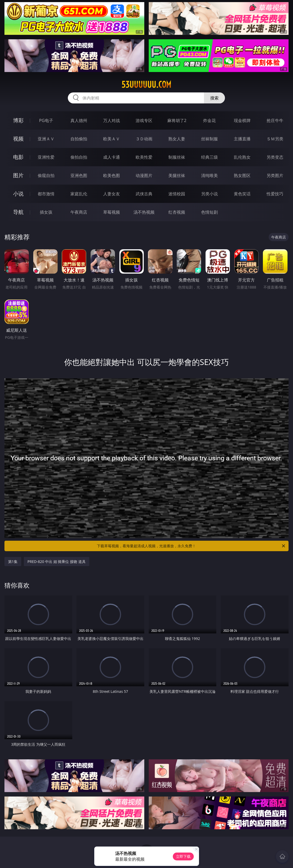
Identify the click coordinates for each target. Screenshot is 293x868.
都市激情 (46, 194)
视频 (18, 139)
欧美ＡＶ (112, 139)
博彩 (18, 120)
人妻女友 (112, 194)
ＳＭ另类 (275, 139)
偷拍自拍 (79, 157)
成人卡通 (112, 157)
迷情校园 (177, 194)
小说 (18, 194)
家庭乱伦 (79, 194)
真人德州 (79, 120)
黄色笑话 (242, 194)
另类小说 (209, 194)
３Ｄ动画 (144, 139)
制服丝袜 (177, 157)
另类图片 (275, 175)
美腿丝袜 (177, 175)
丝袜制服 (209, 139)
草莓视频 (112, 212)
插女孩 (46, 212)
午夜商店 (79, 212)
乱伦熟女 (242, 157)
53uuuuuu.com (146, 85)
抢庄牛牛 (275, 120)
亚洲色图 (79, 175)
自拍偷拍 (79, 139)
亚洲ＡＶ (46, 139)
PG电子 (46, 120)
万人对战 (112, 120)
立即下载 (183, 856)
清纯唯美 (209, 175)
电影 (18, 157)
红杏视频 (177, 212)
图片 (18, 175)
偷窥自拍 (46, 175)
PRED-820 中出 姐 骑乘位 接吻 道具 (57, 562)
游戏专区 (144, 120)
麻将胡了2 (177, 120)
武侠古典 (144, 194)
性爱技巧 (275, 194)
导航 (18, 212)
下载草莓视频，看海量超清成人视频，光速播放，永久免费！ (191, 546)
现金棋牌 (242, 120)
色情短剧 (209, 212)
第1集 (13, 562)
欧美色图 (112, 175)
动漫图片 (144, 175)
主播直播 (242, 139)
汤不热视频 (144, 212)
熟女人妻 (177, 139)
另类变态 (275, 157)
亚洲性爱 (46, 157)
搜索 (214, 98)
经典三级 (209, 157)
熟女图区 (242, 175)
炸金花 (209, 120)
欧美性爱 (144, 157)
